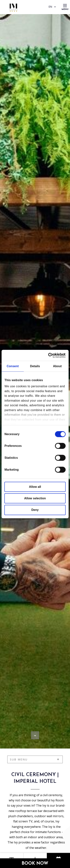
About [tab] (57, 366)
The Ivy (41, 805)
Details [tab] (35, 366)
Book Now (35, 864)
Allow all (35, 487)
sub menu (19, 759)
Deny (35, 510)
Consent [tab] (13, 366)
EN (53, 7)
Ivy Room (57, 800)
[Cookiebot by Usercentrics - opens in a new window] (50, 355)
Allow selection (35, 498)
